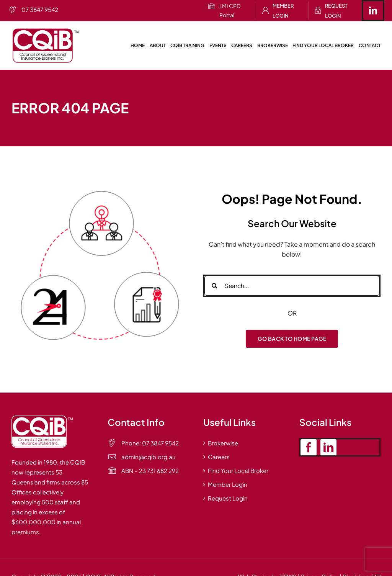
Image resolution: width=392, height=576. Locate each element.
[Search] (214, 286)
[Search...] (292, 286)
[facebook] (309, 447)
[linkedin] (373, 11)
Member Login (283, 11)
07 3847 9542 (40, 9)
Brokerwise (223, 443)
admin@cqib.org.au (149, 457)
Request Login (336, 11)
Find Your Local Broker (238, 470)
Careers (219, 457)
